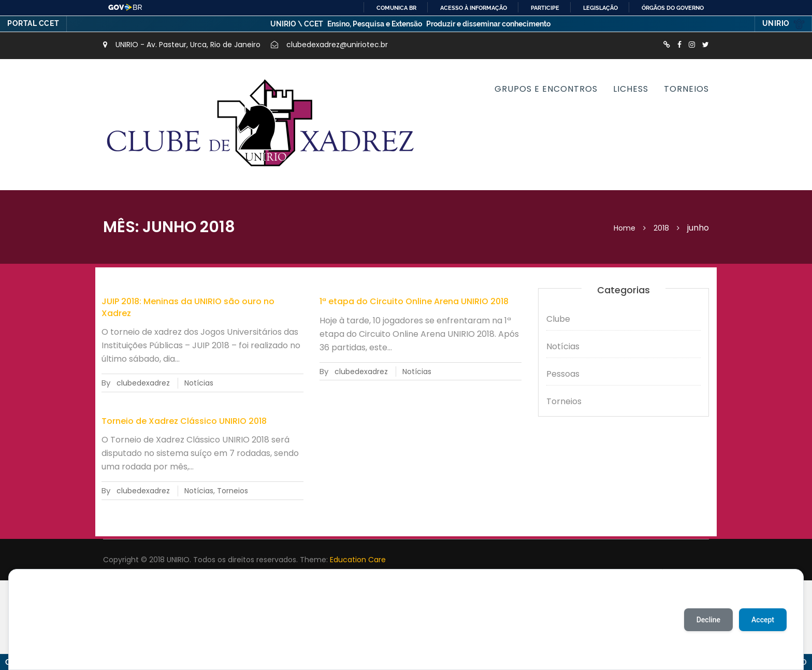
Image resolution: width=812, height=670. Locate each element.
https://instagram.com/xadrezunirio (692, 45)
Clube (558, 319)
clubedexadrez (143, 383)
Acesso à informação (474, 8)
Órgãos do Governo (673, 8)
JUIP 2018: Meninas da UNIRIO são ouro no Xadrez (188, 307)
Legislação (600, 8)
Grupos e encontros (546, 89)
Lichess (631, 89)
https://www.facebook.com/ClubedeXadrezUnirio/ (679, 45)
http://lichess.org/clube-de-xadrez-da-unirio (667, 45)
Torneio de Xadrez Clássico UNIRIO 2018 (184, 421)
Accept (763, 620)
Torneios (686, 89)
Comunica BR (396, 8)
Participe (545, 8)
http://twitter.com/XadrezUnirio (706, 45)
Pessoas (563, 374)
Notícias (199, 383)
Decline (708, 620)
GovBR (126, 7)
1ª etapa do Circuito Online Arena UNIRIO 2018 (414, 301)
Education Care (358, 560)
